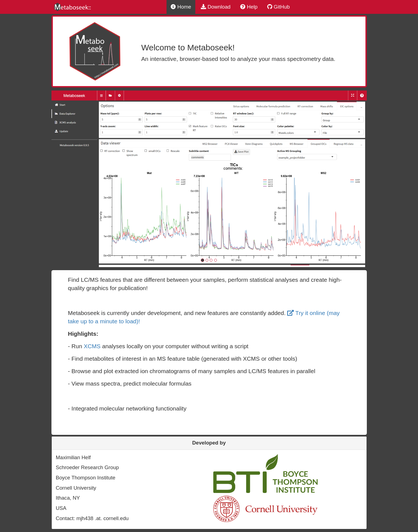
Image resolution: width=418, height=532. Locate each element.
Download (216, 7)
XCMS (92, 346)
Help (249, 7)
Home (181, 7)
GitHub (278, 7)
